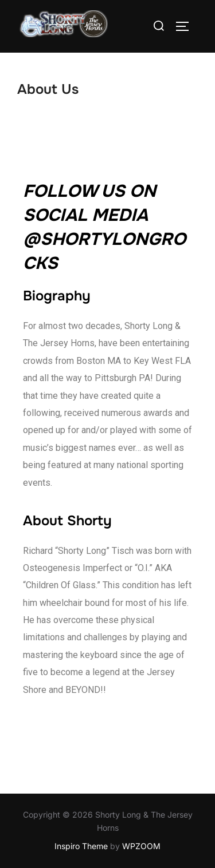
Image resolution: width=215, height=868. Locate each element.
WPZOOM (141, 846)
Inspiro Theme (81, 846)
